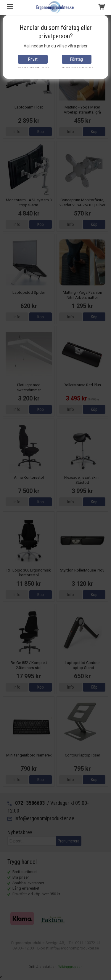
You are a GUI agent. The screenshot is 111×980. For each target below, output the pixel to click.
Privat (33, 59)
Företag (77, 59)
